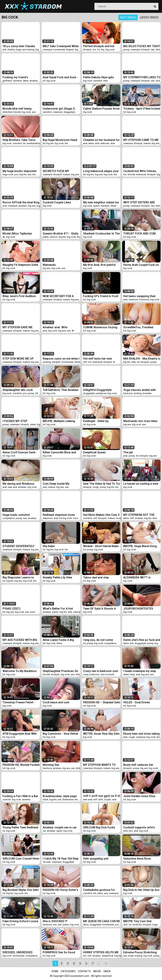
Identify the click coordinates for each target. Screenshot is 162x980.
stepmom (48, 518)
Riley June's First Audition (19, 296)
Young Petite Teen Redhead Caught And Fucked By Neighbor (20, 827)
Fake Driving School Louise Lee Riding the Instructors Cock (20, 921)
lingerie (70, 50)
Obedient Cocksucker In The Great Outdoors (101, 234)
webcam (105, 143)
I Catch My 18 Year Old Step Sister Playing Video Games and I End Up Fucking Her (61, 859)
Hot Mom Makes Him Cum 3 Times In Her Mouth (101, 515)
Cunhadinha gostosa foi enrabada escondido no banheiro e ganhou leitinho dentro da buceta (100, 890)
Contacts (84, 971)
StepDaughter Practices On (60, 671)
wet (4, 50)
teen (106, 81)
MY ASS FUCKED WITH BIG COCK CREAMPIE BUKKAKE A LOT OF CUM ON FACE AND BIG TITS (20, 640)
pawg (156, 956)
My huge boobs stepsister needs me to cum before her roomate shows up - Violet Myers (21, 171)
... (99, 963)
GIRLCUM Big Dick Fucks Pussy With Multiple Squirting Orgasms (99, 827)
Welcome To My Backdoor (20, 671)
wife (97, 143)
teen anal (12, 487)
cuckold (7, 799)
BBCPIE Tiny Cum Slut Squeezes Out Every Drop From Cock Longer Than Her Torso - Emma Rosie (142, 921)
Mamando (49, 265)
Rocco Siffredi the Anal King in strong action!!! (21, 202)
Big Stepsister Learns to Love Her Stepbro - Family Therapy (19, 577)
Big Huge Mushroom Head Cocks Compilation (60, 140)
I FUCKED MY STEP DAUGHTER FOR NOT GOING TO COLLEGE (21, 421)
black (46, 799)
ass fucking (28, 50)
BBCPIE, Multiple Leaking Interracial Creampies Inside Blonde (61, 421)
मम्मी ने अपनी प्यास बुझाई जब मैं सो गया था (102, 796)
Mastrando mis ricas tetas (140, 421)
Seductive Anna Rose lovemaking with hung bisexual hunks (137, 859)
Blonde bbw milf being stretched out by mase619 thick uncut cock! (19, 109)
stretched (7, 112)
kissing (139, 956)
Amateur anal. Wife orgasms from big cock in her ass (60, 327)
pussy (126, 50)
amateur (34, 81)
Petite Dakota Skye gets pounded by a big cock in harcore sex (99, 77)
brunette (147, 393)
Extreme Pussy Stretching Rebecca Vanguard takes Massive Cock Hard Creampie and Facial (140, 952)
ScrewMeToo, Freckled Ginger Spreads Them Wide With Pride (141, 327)
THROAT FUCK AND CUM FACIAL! (139, 234)
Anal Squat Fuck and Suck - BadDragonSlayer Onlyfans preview (60, 77)
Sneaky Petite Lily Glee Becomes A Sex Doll (57, 577)
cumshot (17, 81)
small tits (137, 925)
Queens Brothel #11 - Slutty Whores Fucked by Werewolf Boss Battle (61, 234)
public (55, 612)
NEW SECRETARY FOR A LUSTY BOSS (58, 296)
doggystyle (69, 112)
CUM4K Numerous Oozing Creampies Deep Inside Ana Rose (101, 327)
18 (44, 862)
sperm (96, 206)
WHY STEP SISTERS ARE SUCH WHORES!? (139, 202)
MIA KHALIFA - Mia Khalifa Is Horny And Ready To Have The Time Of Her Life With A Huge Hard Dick (142, 359)
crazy (86, 674)
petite (46, 237)
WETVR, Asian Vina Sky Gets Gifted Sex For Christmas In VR (101, 734)
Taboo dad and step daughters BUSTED (96, 577)
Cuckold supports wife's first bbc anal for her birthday (139, 827)
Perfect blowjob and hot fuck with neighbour (99, 46)
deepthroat (108, 956)
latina (26, 81)
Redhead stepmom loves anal (59, 515)
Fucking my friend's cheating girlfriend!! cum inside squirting (18, 77)
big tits (50, 143)
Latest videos (149, 17)
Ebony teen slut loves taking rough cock (141, 734)
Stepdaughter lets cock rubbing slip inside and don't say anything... (21, 390)
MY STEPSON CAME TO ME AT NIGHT (141, 140)
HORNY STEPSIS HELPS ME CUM (101, 952)
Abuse (97, 971)
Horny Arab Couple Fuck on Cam (141, 265)
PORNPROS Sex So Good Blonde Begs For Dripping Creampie (59, 952)
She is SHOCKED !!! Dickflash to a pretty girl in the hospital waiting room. (60, 921)
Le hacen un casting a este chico (141, 484)
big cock (110, 50)
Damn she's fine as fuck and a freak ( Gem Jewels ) (142, 640)
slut (60, 925)
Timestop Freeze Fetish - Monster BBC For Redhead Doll (20, 702)
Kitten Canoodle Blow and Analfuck (59, 452)
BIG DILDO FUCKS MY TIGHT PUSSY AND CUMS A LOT (142, 46)
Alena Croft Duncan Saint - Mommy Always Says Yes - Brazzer (20, 452)
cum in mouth (107, 674)
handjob (105, 206)
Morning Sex (51, 765)
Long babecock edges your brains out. (101, 171)
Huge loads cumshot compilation (16, 515)
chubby (11, 50)
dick (158, 50)
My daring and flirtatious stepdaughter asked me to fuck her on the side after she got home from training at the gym (21, 484)
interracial (141, 174)
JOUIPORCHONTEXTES (138, 609)
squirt (59, 831)
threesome (68, 799)
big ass (156, 143)
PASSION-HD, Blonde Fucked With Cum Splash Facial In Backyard (21, 765)
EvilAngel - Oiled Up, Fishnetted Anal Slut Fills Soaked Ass (99, 421)
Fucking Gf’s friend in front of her (101, 296)
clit (37, 393)
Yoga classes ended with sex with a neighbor (140, 390)
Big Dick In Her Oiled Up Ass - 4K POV (141, 890)
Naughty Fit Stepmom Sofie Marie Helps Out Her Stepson (20, 265)
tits (66, 143)
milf (85, 362)
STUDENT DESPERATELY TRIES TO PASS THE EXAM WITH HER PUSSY (20, 546)
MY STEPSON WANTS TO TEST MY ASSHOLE (99, 765)
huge (19, 50)
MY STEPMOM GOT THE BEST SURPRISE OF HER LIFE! (139, 515)
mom (76, 518)
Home (55, 971)
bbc (131, 831)
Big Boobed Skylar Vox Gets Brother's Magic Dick (21, 890)
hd (98, 50)
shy (103, 50)
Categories (68, 971)
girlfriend (7, 81)
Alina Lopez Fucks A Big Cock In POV (58, 640)
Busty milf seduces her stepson (138, 765)
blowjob (87, 50)
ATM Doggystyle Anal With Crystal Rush (20, 734)
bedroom (94, 674)
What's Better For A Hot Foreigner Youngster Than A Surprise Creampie (61, 609)
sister (33, 424)
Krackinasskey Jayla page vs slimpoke (60, 796)
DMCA (107, 971)
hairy (132, 674)
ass (34, 112)
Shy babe (49, 546)
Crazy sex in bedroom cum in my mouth (101, 671)
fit (114, 362)
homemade (59, 50)
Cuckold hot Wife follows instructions (140, 171)
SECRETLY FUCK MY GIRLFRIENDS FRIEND (57, 171)
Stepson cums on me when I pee (61, 359)
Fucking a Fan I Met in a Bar (20, 796)
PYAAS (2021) (11, 609)
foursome (144, 300)
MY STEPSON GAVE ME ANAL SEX (18, 327)
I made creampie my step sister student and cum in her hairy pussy (140, 671)
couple (107, 799)
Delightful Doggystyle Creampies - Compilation (99, 390)
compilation (9, 518)
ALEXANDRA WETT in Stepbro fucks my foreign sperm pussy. (140, 577)
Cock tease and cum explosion (56, 702)
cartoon (54, 237)
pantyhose (101, 393)
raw (153, 50)
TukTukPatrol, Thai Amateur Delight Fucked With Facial (61, 390)
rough (96, 487)
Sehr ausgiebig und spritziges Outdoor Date (99, 859)
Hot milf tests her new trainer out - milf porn (97, 359)
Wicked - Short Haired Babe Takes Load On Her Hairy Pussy (101, 546)
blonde (17, 112)
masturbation (33, 143)
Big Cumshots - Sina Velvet (60, 734)
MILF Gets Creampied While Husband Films (61, 46)
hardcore (133, 300)
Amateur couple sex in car (60, 827)
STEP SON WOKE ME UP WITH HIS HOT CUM (18, 359)
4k (4, 237)
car (44, 831)
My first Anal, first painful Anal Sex (99, 265)
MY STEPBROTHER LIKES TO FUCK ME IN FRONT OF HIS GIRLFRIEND (142, 77)
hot (94, 50)
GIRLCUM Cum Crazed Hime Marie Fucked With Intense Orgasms (21, 859)
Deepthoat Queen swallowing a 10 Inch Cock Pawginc (100, 452)
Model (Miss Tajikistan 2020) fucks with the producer (17, 234)
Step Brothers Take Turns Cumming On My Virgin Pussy (19, 140)
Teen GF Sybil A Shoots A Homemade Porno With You (101, 609)
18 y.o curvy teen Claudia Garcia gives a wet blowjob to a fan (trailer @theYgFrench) (20, 46)
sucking (47, 362)
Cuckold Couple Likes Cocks (57, 202)
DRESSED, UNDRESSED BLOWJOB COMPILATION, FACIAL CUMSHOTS (19, 952)
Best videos (128, 17)
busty (131, 956)
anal (85, 143)
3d (137, 456)
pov (16, 174)
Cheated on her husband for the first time (101, 140)
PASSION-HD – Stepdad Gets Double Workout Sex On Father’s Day (102, 702)
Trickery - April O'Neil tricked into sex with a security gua (142, 109)
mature (147, 143)
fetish (113, 206)
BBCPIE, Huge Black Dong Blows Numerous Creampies (140, 546)
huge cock (8, 174)
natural (77, 612)
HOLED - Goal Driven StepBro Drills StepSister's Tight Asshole (140, 702)
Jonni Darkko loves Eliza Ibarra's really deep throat (140, 796)
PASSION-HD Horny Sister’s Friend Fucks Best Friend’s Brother (60, 890)
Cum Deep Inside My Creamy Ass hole (56, 484)
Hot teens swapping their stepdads (140, 296)
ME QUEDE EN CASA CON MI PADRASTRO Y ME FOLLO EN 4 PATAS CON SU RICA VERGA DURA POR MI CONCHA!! (102, 921)
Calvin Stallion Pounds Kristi (101, 109)
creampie (47, 50)
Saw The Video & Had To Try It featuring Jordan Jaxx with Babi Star (102, 484)
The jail (128, 452)
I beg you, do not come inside (98, 640)
